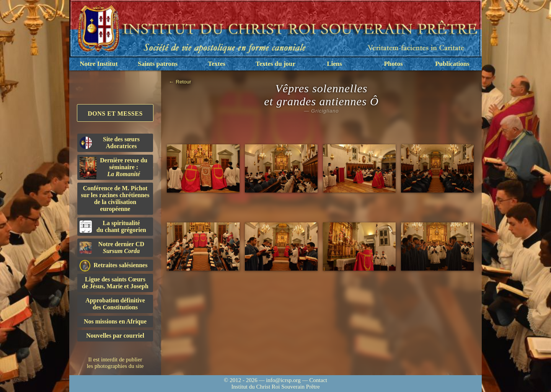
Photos (393, 64)
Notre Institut (99, 64)
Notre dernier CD (112, 247)
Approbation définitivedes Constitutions (115, 304)
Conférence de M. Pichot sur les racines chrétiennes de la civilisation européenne (115, 198)
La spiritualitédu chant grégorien (113, 226)
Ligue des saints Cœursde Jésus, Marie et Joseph (115, 283)
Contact (318, 380)
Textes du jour (275, 64)
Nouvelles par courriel (115, 336)
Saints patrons (158, 64)
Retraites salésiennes (113, 265)
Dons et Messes (115, 114)
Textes (217, 64)
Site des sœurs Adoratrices (110, 143)
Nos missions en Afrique (115, 321)
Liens (334, 64)
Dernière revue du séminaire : (113, 168)
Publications (452, 64)
